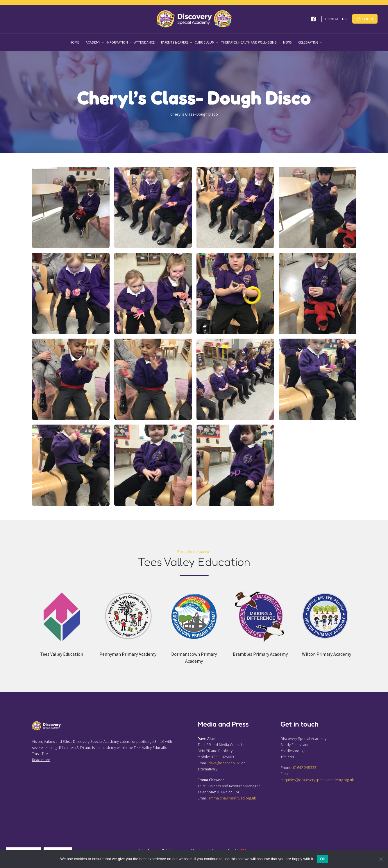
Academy (93, 42)
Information (117, 42)
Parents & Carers (175, 42)
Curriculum (205, 42)
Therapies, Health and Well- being (249, 42)
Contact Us (336, 19)
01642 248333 (305, 768)
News (287, 42)
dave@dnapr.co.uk (224, 763)
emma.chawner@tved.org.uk (232, 798)
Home (74, 42)
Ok (322, 859)
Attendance (145, 42)
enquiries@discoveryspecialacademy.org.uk (317, 780)
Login (365, 19)
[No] (381, 859)
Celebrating (308, 42)
